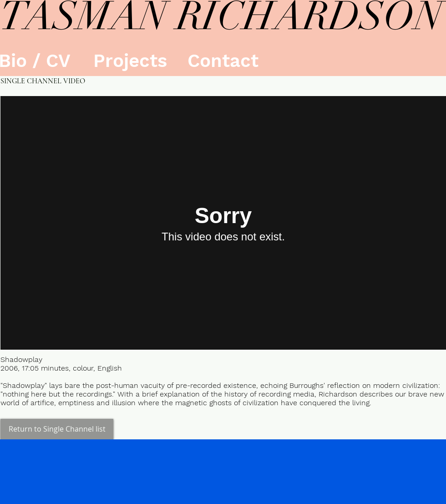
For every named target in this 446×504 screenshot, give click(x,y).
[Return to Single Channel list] (57, 429)
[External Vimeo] (223, 223)
